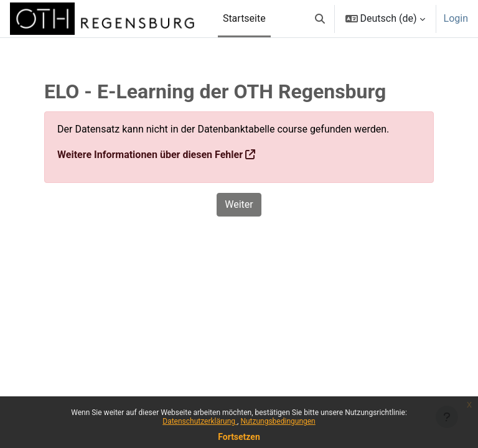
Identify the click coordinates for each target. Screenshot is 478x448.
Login (456, 18)
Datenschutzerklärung (200, 421)
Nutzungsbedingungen (278, 421)
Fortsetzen (239, 437)
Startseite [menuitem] (244, 18)
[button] (320, 19)
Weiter (239, 204)
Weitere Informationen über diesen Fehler (150, 155)
